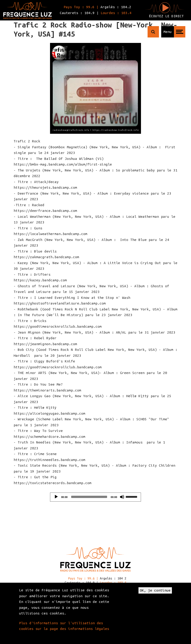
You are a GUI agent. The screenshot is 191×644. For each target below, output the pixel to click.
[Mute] (122, 497)
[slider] (89, 497)
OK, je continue (155, 590)
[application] (95, 497)
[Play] (56, 497)
